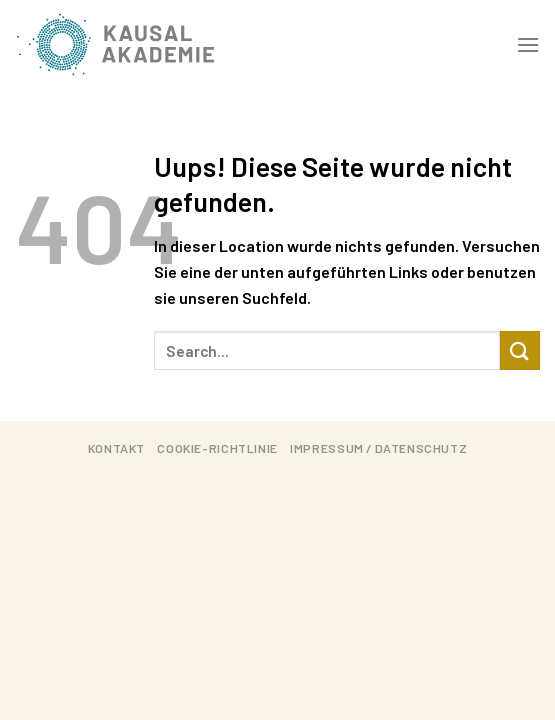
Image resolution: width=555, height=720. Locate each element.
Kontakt (116, 448)
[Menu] (528, 44)
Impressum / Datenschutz (378, 448)
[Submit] (520, 350)
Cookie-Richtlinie (217, 448)
